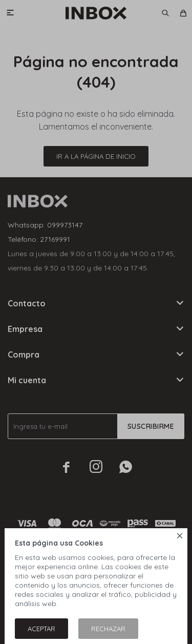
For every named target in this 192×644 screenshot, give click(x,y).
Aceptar (41, 629)
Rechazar (108, 629)
